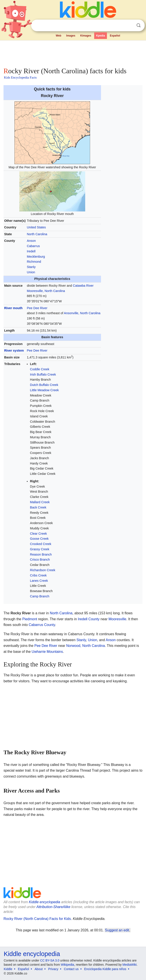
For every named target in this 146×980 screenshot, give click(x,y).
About (39, 969)
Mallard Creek (40, 502)
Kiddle (8, 969)
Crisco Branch (40, 560)
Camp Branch (40, 596)
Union (31, 272)
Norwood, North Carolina (86, 646)
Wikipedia (68, 965)
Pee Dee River (37, 308)
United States (36, 227)
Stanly (31, 267)
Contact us (71, 969)
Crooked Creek (41, 544)
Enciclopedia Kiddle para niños (105, 969)
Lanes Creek (39, 581)
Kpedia (101, 36)
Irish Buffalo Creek (43, 374)
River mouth (13, 308)
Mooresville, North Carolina (46, 291)
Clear (130, 26)
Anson (31, 241)
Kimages (86, 36)
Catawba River (83, 286)
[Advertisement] (73, 53)
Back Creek (38, 507)
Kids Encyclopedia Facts (20, 77)
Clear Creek (39, 534)
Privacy (53, 969)
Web (59, 36)
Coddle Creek (40, 369)
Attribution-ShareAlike (53, 907)
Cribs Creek (38, 575)
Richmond (34, 262)
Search (139, 25)
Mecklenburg (36, 257)
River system (14, 351)
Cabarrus (33, 246)
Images (71, 36)
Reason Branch (41, 554)
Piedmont (30, 619)
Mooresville (117, 619)
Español (115, 36)
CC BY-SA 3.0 (50, 960)
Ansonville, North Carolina (82, 313)
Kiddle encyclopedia (45, 902)
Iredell (31, 251)
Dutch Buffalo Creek (44, 385)
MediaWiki (130, 965)
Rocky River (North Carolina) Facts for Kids (37, 919)
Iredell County (89, 619)
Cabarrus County (42, 625)
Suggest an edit (117, 930)
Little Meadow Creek (44, 390)
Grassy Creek (40, 549)
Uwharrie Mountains (47, 652)
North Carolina (37, 234)
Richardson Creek (43, 570)
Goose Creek (39, 539)
